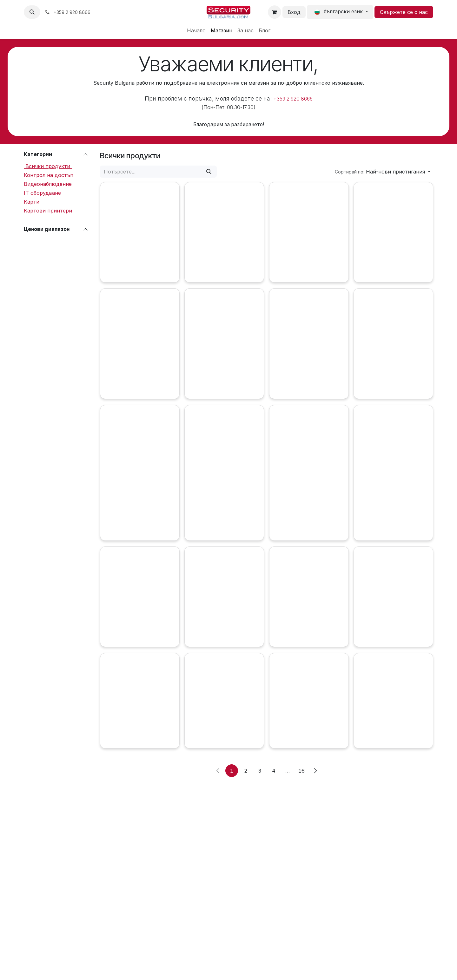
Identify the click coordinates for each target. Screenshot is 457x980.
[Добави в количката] (111, 286)
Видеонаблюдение (48, 184)
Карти (32, 202)
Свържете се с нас (404, 12)
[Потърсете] (209, 172)
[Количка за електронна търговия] (275, 12)
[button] (32, 12)
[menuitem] (196, 30)
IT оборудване (42, 193)
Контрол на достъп (49, 175)
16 (301, 809)
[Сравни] (239, 286)
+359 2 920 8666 (293, 99)
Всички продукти (48, 166)
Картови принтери (48, 211)
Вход (294, 12)
